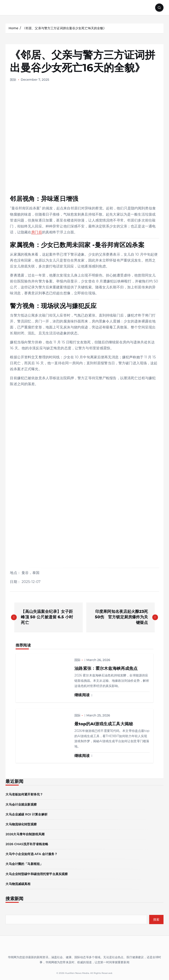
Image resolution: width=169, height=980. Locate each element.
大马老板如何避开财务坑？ (24, 794)
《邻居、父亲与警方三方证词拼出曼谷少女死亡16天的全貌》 (64, 28)
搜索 (156, 920)
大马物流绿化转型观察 (21, 824)
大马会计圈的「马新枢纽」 (24, 864)
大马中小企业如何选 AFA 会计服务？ (31, 854)
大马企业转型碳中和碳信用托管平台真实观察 (37, 874)
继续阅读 (83, 695)
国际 (13, 80)
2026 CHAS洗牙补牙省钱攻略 (27, 844)
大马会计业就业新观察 (21, 804)
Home (13, 28)
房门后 (37, 232)
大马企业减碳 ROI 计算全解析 (26, 814)
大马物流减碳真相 (18, 884)
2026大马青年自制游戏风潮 (25, 834)
